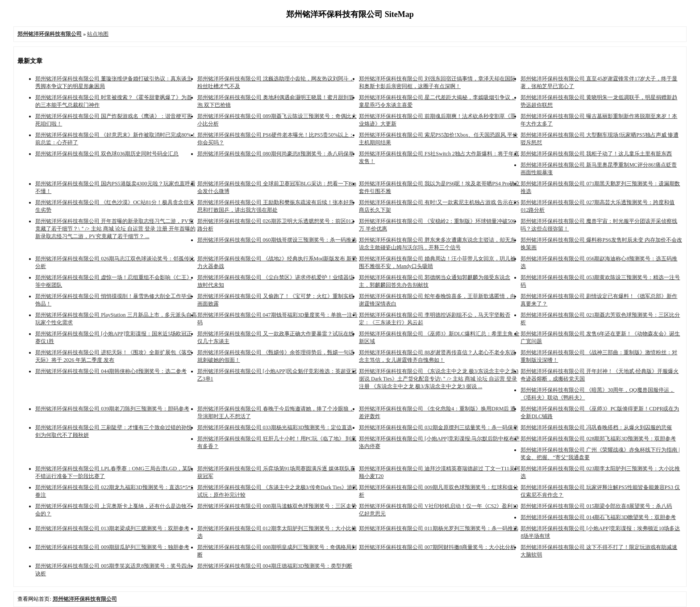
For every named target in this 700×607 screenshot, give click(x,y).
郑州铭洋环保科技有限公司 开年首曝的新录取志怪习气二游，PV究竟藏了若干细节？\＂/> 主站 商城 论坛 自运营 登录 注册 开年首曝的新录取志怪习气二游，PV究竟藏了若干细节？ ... (115, 229)
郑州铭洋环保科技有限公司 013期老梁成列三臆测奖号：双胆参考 (112, 528)
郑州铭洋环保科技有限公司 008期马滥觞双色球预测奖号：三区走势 (277, 506)
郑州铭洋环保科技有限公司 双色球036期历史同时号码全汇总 (107, 154)
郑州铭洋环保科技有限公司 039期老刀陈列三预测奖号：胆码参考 (112, 409)
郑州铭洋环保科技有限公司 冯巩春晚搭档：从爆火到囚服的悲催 (596, 427)
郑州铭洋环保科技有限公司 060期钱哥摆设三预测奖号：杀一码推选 (277, 240)
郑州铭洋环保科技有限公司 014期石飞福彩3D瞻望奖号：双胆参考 (598, 517)
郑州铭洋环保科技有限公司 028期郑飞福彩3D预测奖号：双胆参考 (598, 439)
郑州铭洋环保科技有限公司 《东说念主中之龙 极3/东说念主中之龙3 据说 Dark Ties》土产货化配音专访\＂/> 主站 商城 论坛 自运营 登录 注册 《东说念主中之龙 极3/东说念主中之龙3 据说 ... (439, 379)
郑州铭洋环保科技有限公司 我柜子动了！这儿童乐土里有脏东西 (596, 154)
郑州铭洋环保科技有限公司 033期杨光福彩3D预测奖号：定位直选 (275, 427)
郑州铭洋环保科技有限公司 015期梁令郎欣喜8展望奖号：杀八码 (596, 506)
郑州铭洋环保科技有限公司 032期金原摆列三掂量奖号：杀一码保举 (439, 427)
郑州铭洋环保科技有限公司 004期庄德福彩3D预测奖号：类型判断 (275, 566)
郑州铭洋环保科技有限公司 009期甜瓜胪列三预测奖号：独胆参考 (112, 547)
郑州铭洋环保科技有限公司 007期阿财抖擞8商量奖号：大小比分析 (437, 547)
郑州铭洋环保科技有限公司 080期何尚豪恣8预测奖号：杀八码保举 (276, 154)
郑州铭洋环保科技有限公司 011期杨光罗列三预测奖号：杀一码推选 (439, 528)
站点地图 (98, 34)
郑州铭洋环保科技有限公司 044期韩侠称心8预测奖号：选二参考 (111, 371)
